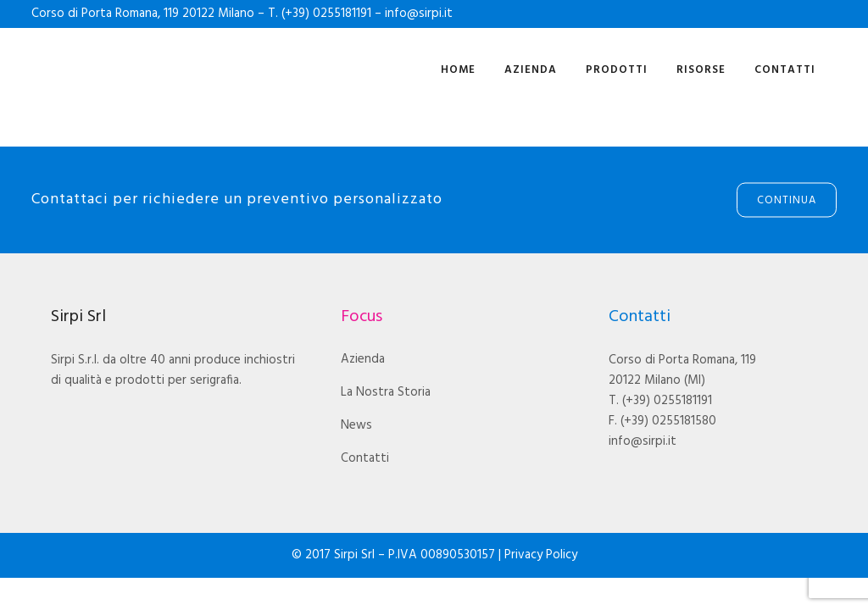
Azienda (363, 359)
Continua (787, 200)
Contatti (365, 458)
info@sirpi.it (419, 14)
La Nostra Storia (386, 392)
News (356, 425)
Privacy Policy (541, 555)
